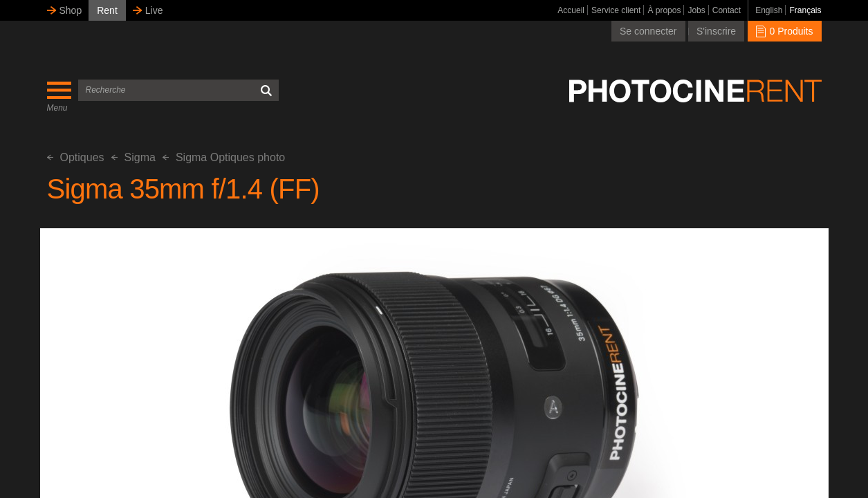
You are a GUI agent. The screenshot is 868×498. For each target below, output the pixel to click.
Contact (727, 10)
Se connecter (648, 31)
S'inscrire (716, 31)
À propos (664, 10)
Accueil (571, 10)
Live (154, 10)
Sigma (133, 157)
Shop (71, 10)
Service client (616, 10)
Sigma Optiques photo (224, 157)
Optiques (76, 157)
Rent (107, 10)
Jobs (696, 10)
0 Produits (785, 31)
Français (805, 10)
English (769, 10)
